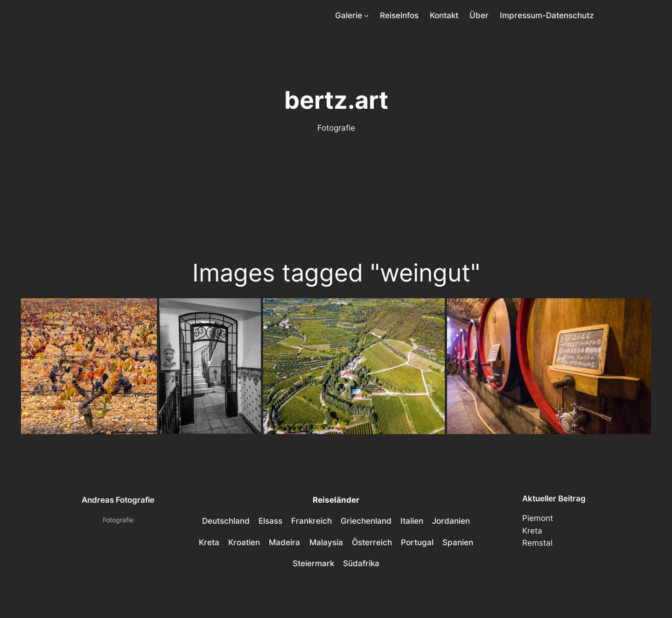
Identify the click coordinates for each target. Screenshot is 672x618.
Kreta (532, 531)
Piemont (538, 518)
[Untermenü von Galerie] (366, 15)
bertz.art (336, 100)
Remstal (537, 543)
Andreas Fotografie (118, 500)
